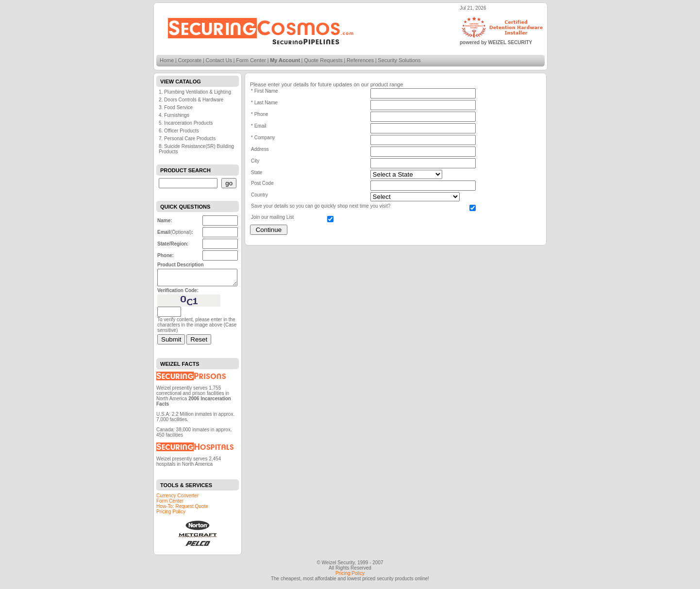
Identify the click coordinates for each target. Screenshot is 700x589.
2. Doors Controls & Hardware (191, 100)
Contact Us (219, 60)
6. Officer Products (179, 131)
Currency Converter (177, 499)
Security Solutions (399, 60)
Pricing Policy (171, 515)
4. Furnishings (174, 115)
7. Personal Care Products (187, 139)
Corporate (190, 60)
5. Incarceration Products (186, 123)
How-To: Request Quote (182, 509)
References (360, 60)
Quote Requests (323, 60)
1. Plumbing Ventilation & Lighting (195, 92)
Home (167, 60)
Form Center (251, 60)
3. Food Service (176, 107)
